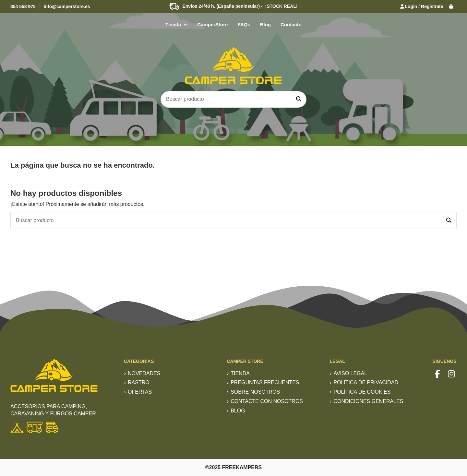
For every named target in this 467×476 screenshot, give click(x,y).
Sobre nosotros (255, 392)
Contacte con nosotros (267, 401)
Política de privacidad (366, 382)
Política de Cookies (362, 392)
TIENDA (240, 373)
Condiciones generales (368, 401)
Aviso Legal (350, 373)
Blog (238, 411)
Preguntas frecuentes (265, 382)
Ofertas (140, 392)
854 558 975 (23, 6)
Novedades (144, 373)
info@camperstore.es (67, 6)
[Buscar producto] (299, 100)
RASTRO (139, 382)
